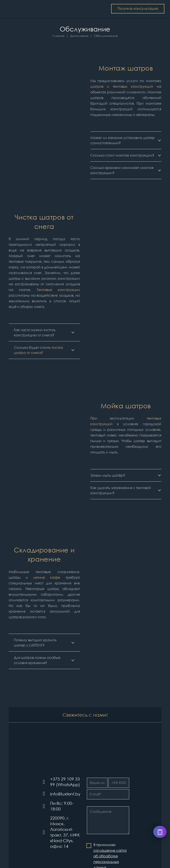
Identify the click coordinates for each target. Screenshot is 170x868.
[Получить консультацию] (138, 9)
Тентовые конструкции (58, 290)
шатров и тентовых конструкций (122, 86)
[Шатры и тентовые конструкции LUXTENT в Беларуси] (26, 9)
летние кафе (47, 577)
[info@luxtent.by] (45, 794)
